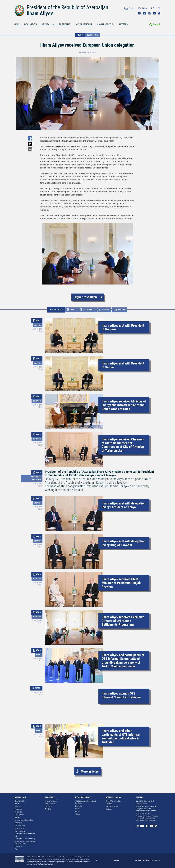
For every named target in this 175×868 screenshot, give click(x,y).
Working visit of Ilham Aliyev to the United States (25, 843)
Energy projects (20, 831)
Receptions (92, 35)
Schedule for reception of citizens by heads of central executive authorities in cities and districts (147, 818)
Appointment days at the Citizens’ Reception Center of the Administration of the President (147, 809)
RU (159, 8)
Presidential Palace (112, 806)
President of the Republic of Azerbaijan (67, 7)
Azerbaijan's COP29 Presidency (25, 839)
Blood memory (19, 828)
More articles (90, 771)
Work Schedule (50, 804)
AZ (152, 8)
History (17, 804)
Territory (17, 806)
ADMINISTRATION (106, 24)
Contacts (109, 809)
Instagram (139, 13)
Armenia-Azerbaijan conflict (24, 820)
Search (157, 25)
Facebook (150, 13)
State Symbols (19, 815)
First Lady (48, 809)
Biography (48, 806)
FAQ (96, 860)
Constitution (19, 812)
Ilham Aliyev (40, 13)
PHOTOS (121, 310)
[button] (43, 254)
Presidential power (51, 801)
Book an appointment (143, 814)
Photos (78, 811)
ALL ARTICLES (56, 310)
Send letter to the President (145, 801)
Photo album (19, 846)
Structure (109, 804)
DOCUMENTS (31, 24)
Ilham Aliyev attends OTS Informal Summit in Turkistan (121, 695)
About (117, 860)
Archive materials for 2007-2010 (148, 860)
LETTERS (123, 24)
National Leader (20, 801)
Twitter (154, 13)
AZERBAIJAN (48, 24)
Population (18, 809)
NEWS (17, 24)
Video (144, 8)
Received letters (141, 804)
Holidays (18, 817)
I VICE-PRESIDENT (84, 24)
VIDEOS (106, 310)
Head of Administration (113, 801)
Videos (78, 814)
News (77, 809)
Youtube (145, 13)
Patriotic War (19, 823)
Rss (159, 13)
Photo (131, 8)
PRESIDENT (64, 24)
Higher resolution (85, 297)
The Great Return (20, 826)
